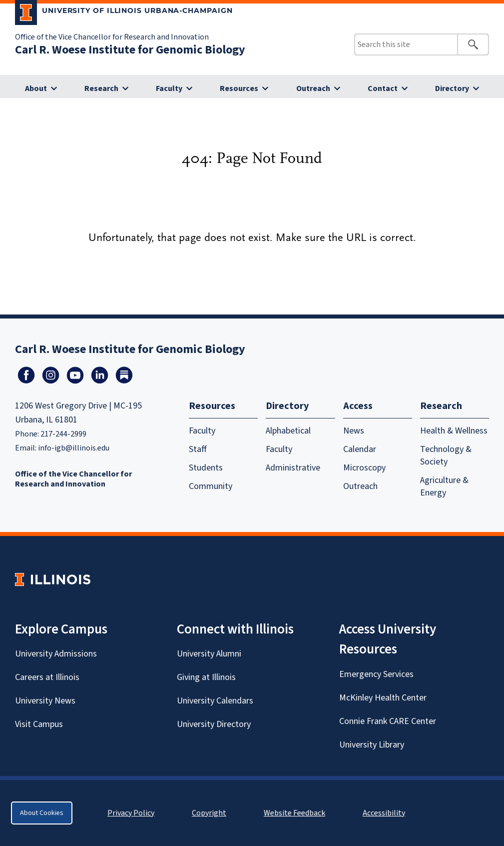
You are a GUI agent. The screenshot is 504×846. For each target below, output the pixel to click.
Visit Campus (39, 724)
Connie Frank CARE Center (388, 721)
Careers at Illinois (47, 677)
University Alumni (209, 654)
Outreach (313, 88)
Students (206, 468)
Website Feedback (296, 813)
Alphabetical (288, 431)
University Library (372, 745)
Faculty (169, 88)
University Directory (214, 724)
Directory (452, 88)
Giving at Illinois (206, 677)
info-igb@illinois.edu (74, 448)
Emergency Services (376, 674)
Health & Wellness (454, 431)
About (36, 88)
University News (45, 701)
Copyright (209, 813)
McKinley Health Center (383, 698)
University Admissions (56, 654)
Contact (383, 88)
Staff (198, 449)
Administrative (293, 468)
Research (101, 88)
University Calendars (215, 701)
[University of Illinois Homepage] (53, 579)
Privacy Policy (131, 813)
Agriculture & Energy (444, 486)
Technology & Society (446, 455)
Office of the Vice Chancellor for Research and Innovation (112, 37)
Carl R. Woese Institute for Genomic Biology (130, 50)
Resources (239, 88)
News (354, 431)
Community (211, 486)
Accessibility (384, 813)
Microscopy (364, 468)
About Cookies (42, 813)
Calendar (360, 449)
